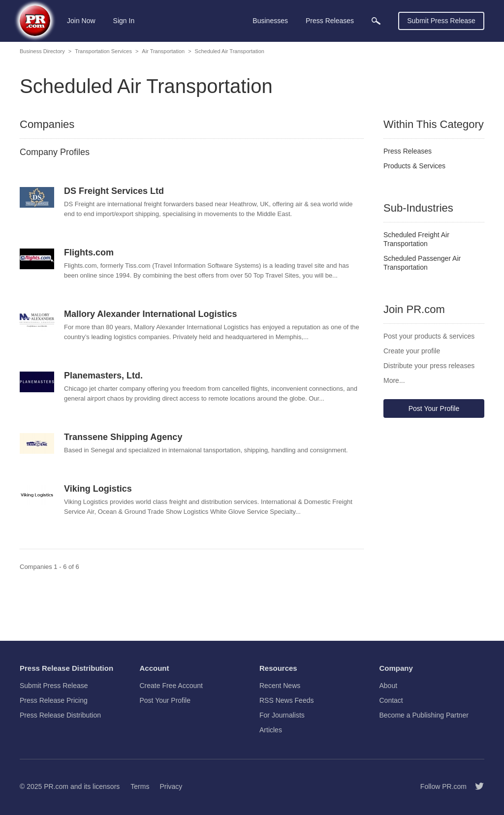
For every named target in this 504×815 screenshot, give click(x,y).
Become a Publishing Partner (424, 715)
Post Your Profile (434, 408)
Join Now (81, 21)
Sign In (124, 21)
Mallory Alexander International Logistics (150, 314)
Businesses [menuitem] (270, 21)
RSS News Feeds (286, 700)
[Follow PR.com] (475, 786)
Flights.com (89, 252)
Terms (140, 786)
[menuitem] (376, 21)
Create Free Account (171, 686)
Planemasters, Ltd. (103, 376)
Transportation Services (103, 51)
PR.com (56, 786)
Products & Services (414, 166)
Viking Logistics (98, 489)
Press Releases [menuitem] (330, 21)
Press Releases (408, 151)
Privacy (171, 786)
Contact (391, 700)
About (389, 686)
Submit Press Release (441, 21)
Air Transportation (163, 51)
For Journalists (282, 715)
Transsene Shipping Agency (123, 437)
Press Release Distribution (60, 715)
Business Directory (42, 51)
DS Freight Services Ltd (114, 191)
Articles (271, 730)
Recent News (280, 686)
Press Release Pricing (54, 700)
